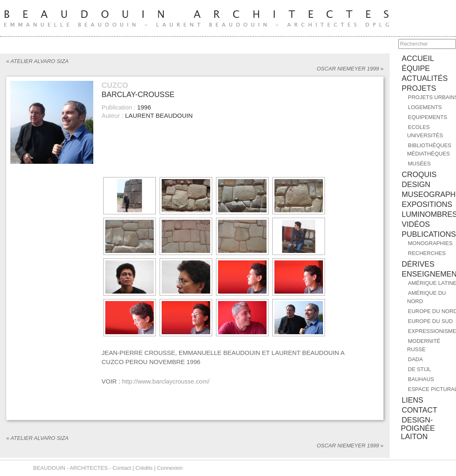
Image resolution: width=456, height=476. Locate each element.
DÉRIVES (418, 264)
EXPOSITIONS (427, 204)
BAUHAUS (421, 379)
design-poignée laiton (418, 428)
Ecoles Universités (425, 131)
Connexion (170, 468)
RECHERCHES (427, 253)
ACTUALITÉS (425, 78)
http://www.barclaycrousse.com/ (166, 381)
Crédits (144, 468)
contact (420, 410)
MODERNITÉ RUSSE (424, 345)
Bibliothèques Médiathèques (429, 149)
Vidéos (416, 224)
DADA (415, 359)
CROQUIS (419, 175)
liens (412, 400)
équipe (416, 68)
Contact (122, 468)
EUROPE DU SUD (430, 321)
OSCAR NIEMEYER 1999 (350, 69)
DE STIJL (420, 369)
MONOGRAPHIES (430, 243)
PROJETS (419, 88)
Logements (425, 107)
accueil (418, 58)
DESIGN (416, 185)
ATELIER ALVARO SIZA (38, 61)
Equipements (428, 117)
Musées (419, 164)
